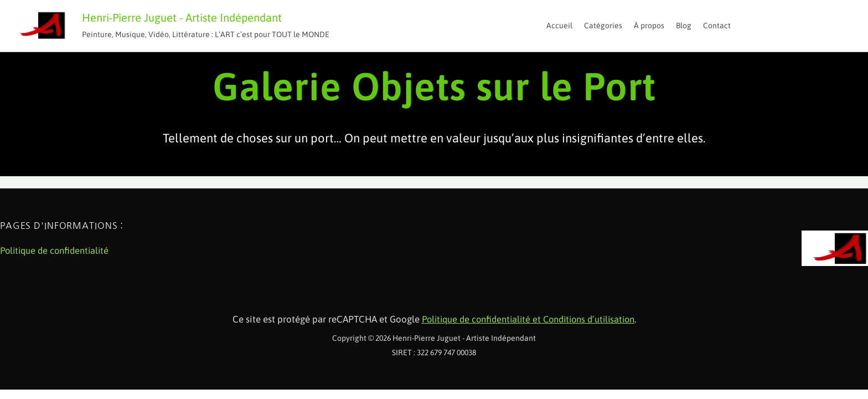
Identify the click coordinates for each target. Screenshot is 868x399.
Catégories (603, 25)
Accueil (559, 25)
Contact (717, 25)
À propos (649, 25)
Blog (684, 25)
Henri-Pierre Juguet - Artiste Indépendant (182, 17)
